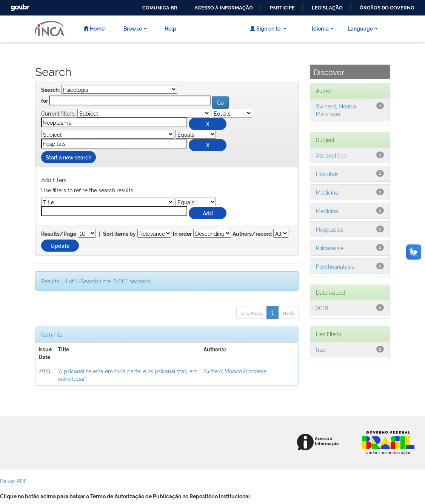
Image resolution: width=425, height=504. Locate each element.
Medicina (327, 192)
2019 (322, 308)
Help (170, 28)
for (45, 101)
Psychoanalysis (335, 266)
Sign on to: (268, 28)
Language (363, 28)
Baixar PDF (13, 481)
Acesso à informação (224, 8)
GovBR (19, 5)
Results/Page (59, 234)
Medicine (327, 211)
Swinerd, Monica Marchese (235, 371)
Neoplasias (330, 229)
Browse (135, 28)
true (321, 349)
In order (182, 234)
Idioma (323, 28)
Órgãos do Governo (387, 8)
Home (94, 28)
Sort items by (119, 234)
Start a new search (69, 157)
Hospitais (327, 174)
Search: (50, 90)
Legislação (327, 8)
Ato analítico (331, 155)
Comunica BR (160, 8)
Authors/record (252, 234)
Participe (282, 8)
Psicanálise (330, 248)
